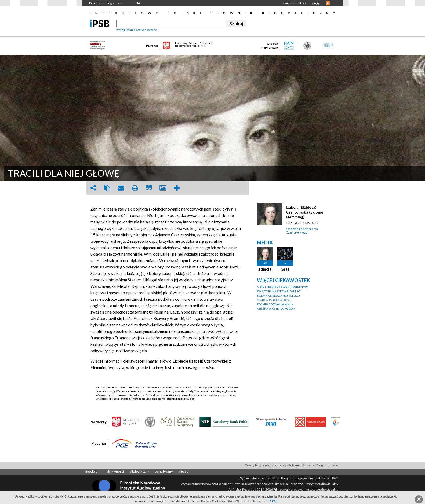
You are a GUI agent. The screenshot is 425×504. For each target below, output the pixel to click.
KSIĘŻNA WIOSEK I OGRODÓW (276, 308)
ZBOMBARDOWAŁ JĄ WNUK (275, 304)
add (177, 188)
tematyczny (164, 471)
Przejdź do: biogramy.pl (106, 3)
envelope (121, 188)
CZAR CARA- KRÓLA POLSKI (274, 300)
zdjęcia (265, 269)
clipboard (107, 188)
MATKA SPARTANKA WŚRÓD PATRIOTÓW (282, 287)
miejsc (183, 471)
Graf (285, 269)
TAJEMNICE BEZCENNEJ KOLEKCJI (279, 296)
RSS (328, 3)
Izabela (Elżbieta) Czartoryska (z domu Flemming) (305, 212)
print (135, 188)
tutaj (273, 501)
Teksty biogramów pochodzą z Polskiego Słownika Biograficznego (292, 465)
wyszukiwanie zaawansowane (137, 30)
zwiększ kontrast (295, 3)
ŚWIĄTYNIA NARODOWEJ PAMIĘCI (279, 291)
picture (163, 188)
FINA (137, 3)
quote (149, 188)
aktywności (115, 471)
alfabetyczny (139, 471)
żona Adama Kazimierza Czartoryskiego (302, 231)
